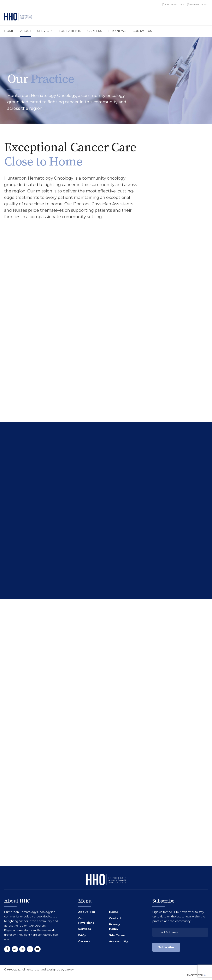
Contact (115, 918)
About (26, 31)
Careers (95, 31)
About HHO (87, 912)
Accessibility (119, 941)
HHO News (117, 31)
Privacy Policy (115, 927)
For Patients (70, 31)
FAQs (82, 935)
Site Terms (117, 935)
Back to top (195, 975)
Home (9, 31)
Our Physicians (86, 920)
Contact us (142, 31)
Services (45, 31)
